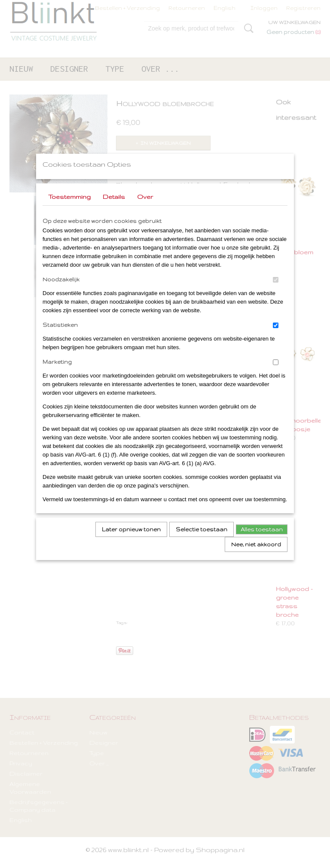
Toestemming (69, 208)
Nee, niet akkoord (256, 556)
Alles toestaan (262, 541)
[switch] (276, 291)
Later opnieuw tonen (131, 541)
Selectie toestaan (202, 541)
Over (145, 208)
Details (114, 208)
